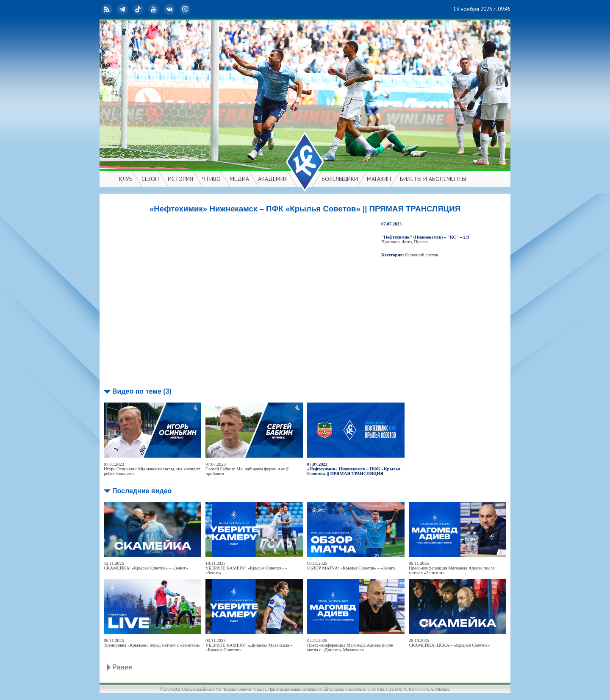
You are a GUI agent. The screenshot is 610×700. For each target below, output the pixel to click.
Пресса (421, 242)
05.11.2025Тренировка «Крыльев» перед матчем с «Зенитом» (152, 643)
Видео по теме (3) (142, 391)
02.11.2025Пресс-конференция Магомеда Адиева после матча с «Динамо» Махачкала (350, 645)
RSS (108, 9)
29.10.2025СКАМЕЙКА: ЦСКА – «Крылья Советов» (449, 643)
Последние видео (142, 491)
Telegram (123, 9)
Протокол (390, 242)
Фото (407, 242)
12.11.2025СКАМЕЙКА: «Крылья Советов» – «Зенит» (146, 566)
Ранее (122, 667)
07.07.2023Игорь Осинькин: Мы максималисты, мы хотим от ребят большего (152, 469)
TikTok (139, 9)
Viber (186, 9)
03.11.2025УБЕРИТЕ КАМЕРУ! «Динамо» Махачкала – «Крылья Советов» (249, 645)
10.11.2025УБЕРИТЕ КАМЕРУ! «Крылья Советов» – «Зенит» (246, 568)
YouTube (155, 9)
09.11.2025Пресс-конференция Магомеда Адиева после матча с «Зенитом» (452, 568)
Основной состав (422, 255)
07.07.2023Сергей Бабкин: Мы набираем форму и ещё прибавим (247, 469)
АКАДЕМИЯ (273, 179)
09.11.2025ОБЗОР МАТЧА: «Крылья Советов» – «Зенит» (352, 566)
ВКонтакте (170, 9)
